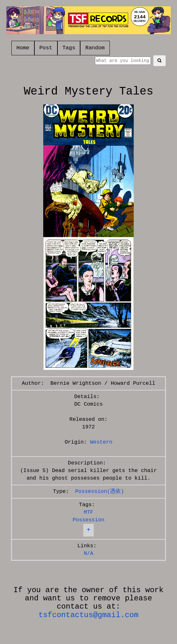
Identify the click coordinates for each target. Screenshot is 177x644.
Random (95, 48)
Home (23, 48)
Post (46, 48)
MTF (88, 512)
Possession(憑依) (100, 491)
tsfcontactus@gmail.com (88, 615)
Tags (69, 48)
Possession (88, 520)
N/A (88, 553)
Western (101, 442)
